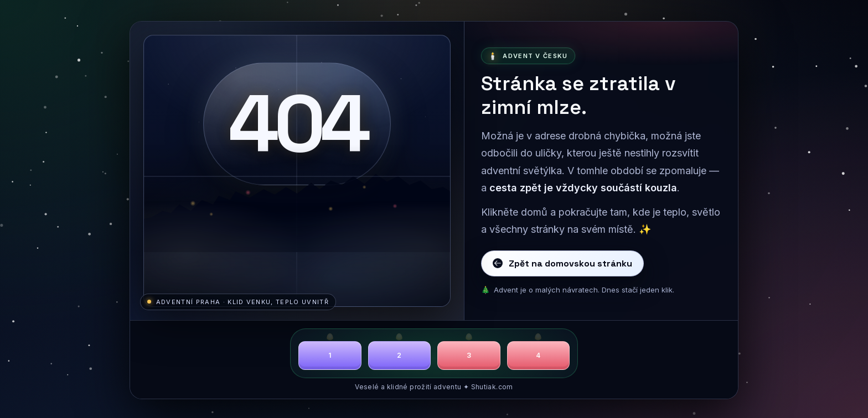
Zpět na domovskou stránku (562, 263)
